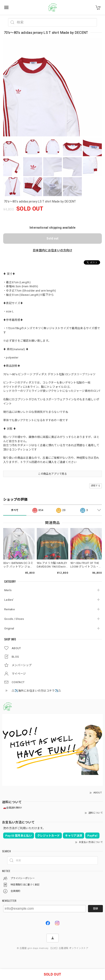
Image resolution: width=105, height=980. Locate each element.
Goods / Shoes (14, 619)
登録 (95, 909)
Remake (9, 609)
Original (9, 628)
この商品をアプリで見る (52, 474)
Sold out (52, 238)
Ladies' (9, 600)
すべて (15, 510)
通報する (96, 486)
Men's (8, 590)
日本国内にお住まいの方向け (52, 250)
